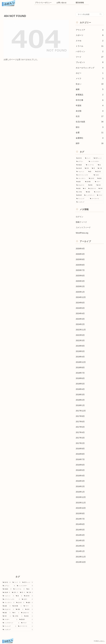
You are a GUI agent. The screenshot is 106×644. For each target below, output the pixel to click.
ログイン (79, 217)
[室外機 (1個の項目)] (89, 182)
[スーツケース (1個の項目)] (96, 199)
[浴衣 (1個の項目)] (100, 185)
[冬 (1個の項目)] (85, 189)
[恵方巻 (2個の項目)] (99, 172)
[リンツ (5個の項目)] (88, 158)
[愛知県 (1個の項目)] (79, 195)
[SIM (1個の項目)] (101, 189)
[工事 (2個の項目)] (100, 168)
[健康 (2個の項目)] (80, 182)
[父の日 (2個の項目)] (92, 178)
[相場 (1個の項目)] (89, 192)
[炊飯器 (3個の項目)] (80, 165)
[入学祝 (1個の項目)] (80, 192)
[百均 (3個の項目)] (87, 168)
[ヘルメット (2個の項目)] (81, 172)
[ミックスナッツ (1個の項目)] (90, 195)
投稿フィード (81, 222)
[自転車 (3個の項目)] (80, 168)
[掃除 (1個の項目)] (91, 185)
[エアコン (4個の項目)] (82, 161)
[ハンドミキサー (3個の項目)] (96, 161)
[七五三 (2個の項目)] (98, 175)
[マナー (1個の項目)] (99, 182)
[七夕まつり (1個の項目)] (92, 189)
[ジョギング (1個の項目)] (90, 202)
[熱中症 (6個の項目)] (80, 158)
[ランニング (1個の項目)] (82, 199)
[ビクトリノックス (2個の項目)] (84, 175)
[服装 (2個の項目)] (100, 178)
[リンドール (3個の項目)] (91, 165)
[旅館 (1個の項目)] (79, 189)
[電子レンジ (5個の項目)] (98, 158)
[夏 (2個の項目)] (91, 172)
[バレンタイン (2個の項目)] (82, 178)
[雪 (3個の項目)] (94, 168)
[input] (90, 14)
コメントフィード (83, 227)
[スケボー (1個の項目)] (98, 192)
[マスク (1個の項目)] (100, 195)
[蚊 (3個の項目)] (100, 165)
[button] (101, 14)
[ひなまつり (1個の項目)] (81, 185)
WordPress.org (82, 233)
